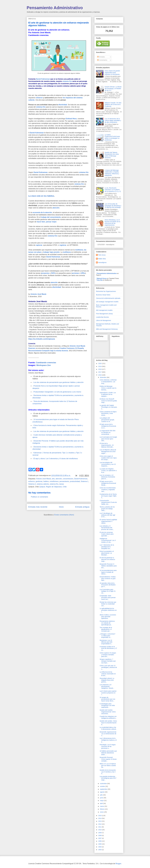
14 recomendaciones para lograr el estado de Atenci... (108, 572)
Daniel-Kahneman (81, 479)
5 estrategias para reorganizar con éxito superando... (107, 706)
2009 (100, 833)
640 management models (104, 310)
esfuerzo (32, 481)
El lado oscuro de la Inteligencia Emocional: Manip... (108, 483)
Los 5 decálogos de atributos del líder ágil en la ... (107, 515)
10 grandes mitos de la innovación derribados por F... (108, 585)
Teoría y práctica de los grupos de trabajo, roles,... (107, 509)
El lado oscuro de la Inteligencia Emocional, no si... (108, 426)
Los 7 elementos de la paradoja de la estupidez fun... (107, 547)
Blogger (118, 864)
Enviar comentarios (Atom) (64, 515)
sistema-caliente (43, 484)
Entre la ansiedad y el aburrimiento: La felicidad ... (107, 553)
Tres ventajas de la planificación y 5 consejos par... (106, 629)
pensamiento (64, 481)
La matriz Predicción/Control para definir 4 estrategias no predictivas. (112, 137)
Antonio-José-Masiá (43, 479)
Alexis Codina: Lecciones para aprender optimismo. (108, 617)
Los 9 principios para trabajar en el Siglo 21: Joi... (108, 591)
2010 (100, 830)
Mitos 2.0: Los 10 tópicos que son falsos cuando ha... (108, 765)
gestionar (39, 481)
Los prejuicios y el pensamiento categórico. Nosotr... (107, 686)
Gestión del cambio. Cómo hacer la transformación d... (108, 723)
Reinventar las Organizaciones (106, 291)
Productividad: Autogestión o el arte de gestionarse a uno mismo (57, 392)
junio (102, 798)
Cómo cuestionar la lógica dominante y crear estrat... (108, 413)
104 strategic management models (107, 302)
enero (102, 812)
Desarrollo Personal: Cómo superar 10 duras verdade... (108, 759)
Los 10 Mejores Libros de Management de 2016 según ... (108, 452)
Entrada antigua (82, 507)
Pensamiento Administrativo (55, 8)
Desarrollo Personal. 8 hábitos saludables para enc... (108, 566)
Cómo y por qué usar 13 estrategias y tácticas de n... (108, 667)
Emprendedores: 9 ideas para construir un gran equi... (108, 579)
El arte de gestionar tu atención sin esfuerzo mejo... (107, 559)
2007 (100, 838)
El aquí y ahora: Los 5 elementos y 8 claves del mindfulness (56, 459)
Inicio (61, 507)
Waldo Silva (102, 259)
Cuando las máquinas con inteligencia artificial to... (108, 717)
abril (102, 803)
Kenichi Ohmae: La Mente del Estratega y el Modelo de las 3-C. (113, 89)
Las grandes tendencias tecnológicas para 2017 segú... (108, 778)
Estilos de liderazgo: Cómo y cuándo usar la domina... (108, 388)
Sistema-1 (84, 481)
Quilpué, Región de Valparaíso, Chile (53, 487)
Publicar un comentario (39, 497)
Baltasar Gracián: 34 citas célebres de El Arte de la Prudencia (113, 104)
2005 (100, 844)
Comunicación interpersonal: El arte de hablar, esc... (108, 502)
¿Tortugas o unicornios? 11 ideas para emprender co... (107, 636)
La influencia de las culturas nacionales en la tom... (108, 674)
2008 (100, 835)
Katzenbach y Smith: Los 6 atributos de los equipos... (108, 394)
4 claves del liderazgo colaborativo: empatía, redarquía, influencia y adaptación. (112, 173)
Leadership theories (102, 317)
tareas (62, 484)
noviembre (104, 784)
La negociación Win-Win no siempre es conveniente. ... (108, 432)
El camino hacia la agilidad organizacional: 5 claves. (108, 521)
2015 (100, 816)
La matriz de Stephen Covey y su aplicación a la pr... (108, 471)
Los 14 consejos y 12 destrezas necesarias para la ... (107, 477)
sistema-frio (54, 484)
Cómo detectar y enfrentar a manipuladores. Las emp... (108, 382)
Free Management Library (104, 314)
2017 (100, 372)
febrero (102, 809)
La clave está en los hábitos (41, 196)
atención (59, 479)
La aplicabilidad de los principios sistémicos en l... (108, 610)
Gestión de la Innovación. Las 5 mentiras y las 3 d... (108, 772)
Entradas (101, 57)
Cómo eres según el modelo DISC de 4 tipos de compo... (108, 458)
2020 (100, 364)
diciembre (103, 377)
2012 (100, 824)
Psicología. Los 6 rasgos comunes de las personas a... (108, 746)
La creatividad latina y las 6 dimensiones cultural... (108, 728)
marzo (102, 806)
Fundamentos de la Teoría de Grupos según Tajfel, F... (108, 496)
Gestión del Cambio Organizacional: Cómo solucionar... (108, 712)
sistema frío (67, 81)
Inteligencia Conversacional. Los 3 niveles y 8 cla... (108, 540)
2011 (100, 827)
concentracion (68, 479)
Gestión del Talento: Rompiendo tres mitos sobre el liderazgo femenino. (112, 155)
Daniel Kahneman (43, 79)
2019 (100, 366)
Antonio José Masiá (38, 294)
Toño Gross (102, 255)
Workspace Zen (44, 365)
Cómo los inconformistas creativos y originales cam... (108, 490)
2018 (100, 369)
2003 (100, 850)
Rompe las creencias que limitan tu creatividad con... (108, 604)
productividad (75, 481)
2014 (100, 818)
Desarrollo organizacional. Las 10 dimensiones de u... (108, 734)
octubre (103, 786)
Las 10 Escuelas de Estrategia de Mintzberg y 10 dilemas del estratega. (113, 206)
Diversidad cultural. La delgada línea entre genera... (107, 680)
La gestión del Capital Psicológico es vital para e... (108, 407)
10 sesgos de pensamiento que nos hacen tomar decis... (107, 699)
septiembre (104, 789)
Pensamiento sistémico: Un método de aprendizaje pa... (107, 623)
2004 (100, 847)
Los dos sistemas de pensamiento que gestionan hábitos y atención (59, 382)
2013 (100, 821)
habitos (46, 481)
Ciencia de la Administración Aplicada (108, 298)
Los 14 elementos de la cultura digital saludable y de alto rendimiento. (113, 120)
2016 (100, 375)
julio (102, 795)
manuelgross (102, 262)
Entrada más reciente (38, 507)
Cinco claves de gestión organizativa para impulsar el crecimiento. (112, 73)
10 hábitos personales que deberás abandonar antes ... (108, 753)
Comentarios (102, 60)
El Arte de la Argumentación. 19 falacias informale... (107, 445)
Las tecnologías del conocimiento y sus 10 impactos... (108, 464)
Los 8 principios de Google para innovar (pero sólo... (108, 439)
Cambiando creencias (46, 363)
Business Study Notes (103, 295)
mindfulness (54, 481)
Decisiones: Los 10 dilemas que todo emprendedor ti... (106, 642)
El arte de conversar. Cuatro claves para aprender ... (107, 534)
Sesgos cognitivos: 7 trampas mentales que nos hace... (108, 661)
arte (53, 479)
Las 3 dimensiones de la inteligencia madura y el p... (108, 740)
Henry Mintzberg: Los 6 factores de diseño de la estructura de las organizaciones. (112, 222)
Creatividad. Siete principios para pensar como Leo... (108, 598)
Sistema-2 (32, 484)
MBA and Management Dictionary (107, 329)
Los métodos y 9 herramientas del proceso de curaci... (107, 528)
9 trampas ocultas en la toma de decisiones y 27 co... (108, 648)
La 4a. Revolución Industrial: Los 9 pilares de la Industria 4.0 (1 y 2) (113, 190)
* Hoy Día (99, 280)
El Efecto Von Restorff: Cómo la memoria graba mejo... (108, 401)
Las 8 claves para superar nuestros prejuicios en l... (108, 693)
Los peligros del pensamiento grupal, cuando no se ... (107, 420)
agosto (102, 792)
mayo (102, 801)
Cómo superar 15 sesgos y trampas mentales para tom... (108, 655)
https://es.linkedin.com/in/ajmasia (42, 339)
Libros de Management (103, 320)
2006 (100, 841)
